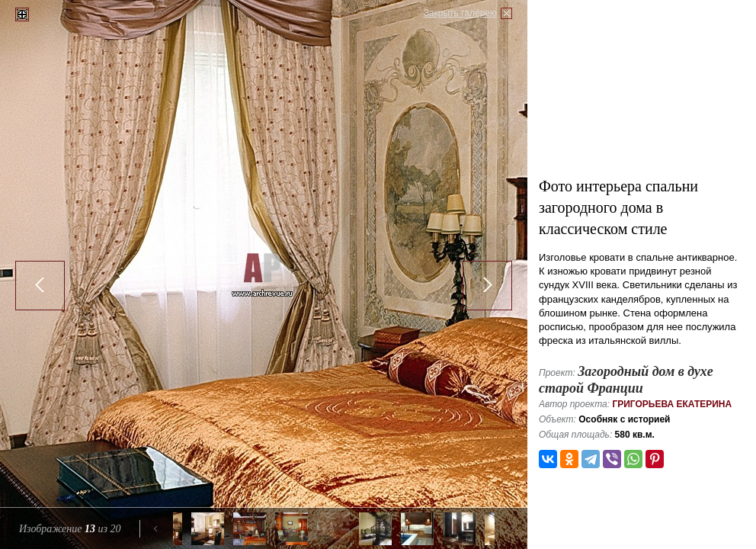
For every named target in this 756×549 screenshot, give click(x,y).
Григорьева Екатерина (672, 404)
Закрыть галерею (460, 13)
